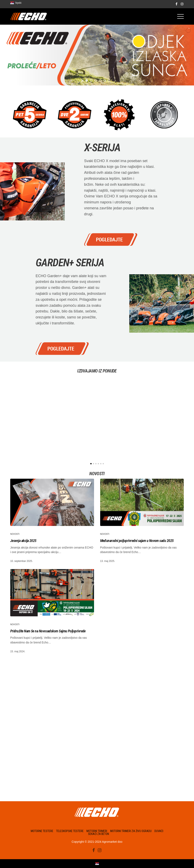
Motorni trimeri (97, 831)
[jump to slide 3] (96, 81)
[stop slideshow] (109, 81)
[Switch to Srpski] (97, 864)
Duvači (159, 831)
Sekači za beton (99, 834)
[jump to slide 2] (91, 81)
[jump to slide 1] (87, 81)
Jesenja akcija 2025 (23, 541)
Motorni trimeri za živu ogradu (131, 831)
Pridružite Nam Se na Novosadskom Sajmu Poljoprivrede (48, 631)
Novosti (15, 534)
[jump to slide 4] (100, 81)
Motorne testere (42, 831)
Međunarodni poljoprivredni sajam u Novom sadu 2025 (137, 541)
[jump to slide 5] (105, 81)
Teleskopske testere (70, 831)
